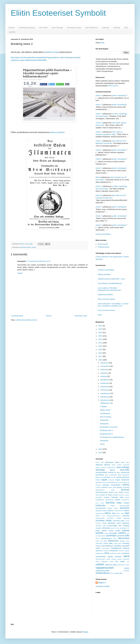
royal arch (118, 543)
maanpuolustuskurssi (113, 516)
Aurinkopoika (105, 413)
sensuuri (121, 551)
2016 (100, 360)
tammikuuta (105, 400)
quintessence (106, 538)
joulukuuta (105, 363)
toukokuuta (105, 387)
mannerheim (100, 518)
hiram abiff (112, 487)
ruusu (98, 546)
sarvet (98, 548)
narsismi (99, 526)
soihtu (119, 553)
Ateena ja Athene (57, 132)
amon (114, 465)
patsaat (126, 530)
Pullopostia (104, 424)
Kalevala (105, 28)
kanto (127, 497)
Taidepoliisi (104, 420)
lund (103, 516)
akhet (117, 462)
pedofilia (99, 533)
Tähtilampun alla (106, 403)
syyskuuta (105, 373)
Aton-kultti (43, 28)
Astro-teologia (57, 28)
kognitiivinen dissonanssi (105, 500)
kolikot (118, 500)
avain (107, 475)
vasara (127, 568)
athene (112, 470)
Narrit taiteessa (91, 28)
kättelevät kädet (101, 511)
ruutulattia (117, 546)
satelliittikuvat (116, 548)
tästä (102, 43)
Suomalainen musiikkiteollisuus (110, 283)
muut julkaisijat (109, 523)
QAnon (98, 538)
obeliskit (126, 526)
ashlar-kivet (111, 467)
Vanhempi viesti (81, 316)
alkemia (107, 465)
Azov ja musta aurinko (106, 310)
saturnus (99, 551)
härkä (113, 490)
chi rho (113, 477)
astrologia (100, 470)
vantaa (127, 565)
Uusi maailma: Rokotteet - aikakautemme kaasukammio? (110, 289)
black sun (99, 477)
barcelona (126, 475)
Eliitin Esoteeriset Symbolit (58, 13)
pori (128, 533)
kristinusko (101, 505)
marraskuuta (106, 366)
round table (108, 543)
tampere (118, 556)
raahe (115, 538)
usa (128, 562)
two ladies (120, 561)
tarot (126, 556)
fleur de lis (119, 482)
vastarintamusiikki (103, 571)
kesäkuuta (105, 383)
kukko (113, 506)
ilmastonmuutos (102, 492)
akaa (102, 462)
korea (102, 503)
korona (110, 502)
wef (121, 573)
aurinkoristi (125, 472)
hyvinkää (126, 487)
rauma (98, 541)
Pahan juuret (113, 86)
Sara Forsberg (105, 417)
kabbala (107, 497)
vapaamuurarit (105, 568)
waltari (117, 573)
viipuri (112, 573)
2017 (100, 356)
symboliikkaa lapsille (104, 556)
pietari (106, 533)
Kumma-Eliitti (125, 506)
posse (104, 536)
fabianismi (125, 480)
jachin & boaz (106, 495)
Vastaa (20, 273)
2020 (100, 346)
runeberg (126, 543)
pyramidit (121, 536)
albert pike (125, 462)
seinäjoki (106, 551)
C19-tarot (107, 477)
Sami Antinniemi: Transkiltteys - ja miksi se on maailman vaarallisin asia (113, 305)
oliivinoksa (106, 528)
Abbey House (105, 410)
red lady (104, 541)
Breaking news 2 (106, 434)
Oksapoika (104, 441)
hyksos (119, 487)
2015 (100, 449)
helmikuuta (105, 397)
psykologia (111, 536)
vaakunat (108, 565)
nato (104, 526)
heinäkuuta (105, 380)
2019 (100, 349)
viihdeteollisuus (103, 573)
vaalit (115, 565)
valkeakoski (121, 565)
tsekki (97, 562)
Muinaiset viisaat (74, 28)
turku (111, 561)
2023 (100, 336)
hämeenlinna (100, 490)
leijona (108, 513)
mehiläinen (110, 518)
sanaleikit (126, 546)
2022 (100, 339)
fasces (105, 482)
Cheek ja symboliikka (106, 270)
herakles (98, 487)
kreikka (126, 503)
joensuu (121, 495)
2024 (100, 315)
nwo (120, 526)
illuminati (23, 247)
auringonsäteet (101, 472)
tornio (120, 559)
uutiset (34, 247)
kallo (122, 497)
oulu (118, 528)
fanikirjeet (99, 482)
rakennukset (124, 538)
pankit (118, 531)
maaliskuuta (105, 393)
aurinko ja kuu (114, 472)
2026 (100, 326)
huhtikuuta (105, 390)
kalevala (115, 497)
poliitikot (122, 533)
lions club (120, 513)
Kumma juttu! (103, 244)
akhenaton (109, 462)
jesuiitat (115, 495)
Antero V (99, 95)
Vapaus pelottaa (104, 274)
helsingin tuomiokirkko (111, 485)
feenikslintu (111, 482)
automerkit (100, 475)
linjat (114, 513)
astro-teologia (123, 467)
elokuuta (104, 376)
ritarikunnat (113, 541)
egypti (104, 480)
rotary (127, 541)
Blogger (85, 632)
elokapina (111, 480)
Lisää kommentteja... (104, 234)
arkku (98, 467)
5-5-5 (97, 462)
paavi (98, 531)
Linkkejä (117, 28)
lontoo (98, 516)
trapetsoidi (126, 559)
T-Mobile (103, 407)
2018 (100, 353)
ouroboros (123, 528)
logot (127, 513)
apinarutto (126, 465)
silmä (106, 553)
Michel (98, 177)
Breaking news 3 (106, 430)
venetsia (126, 571)
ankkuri (119, 465)
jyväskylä (99, 497)
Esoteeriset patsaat (27, 28)
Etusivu (12, 28)
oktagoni (99, 528)
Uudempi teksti (17, 316)
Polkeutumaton (104, 247)
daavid (119, 477)
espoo (118, 480)
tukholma (104, 561)
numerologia (112, 526)
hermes (105, 487)
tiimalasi (114, 559)
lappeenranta (100, 513)
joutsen (127, 495)
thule (108, 559)
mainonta (126, 516)
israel (121, 492)
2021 (100, 343)
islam (116, 492)
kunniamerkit (101, 508)
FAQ (126, 28)
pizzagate (113, 533)
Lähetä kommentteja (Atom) (26, 320)
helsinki (126, 485)
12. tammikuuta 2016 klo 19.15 (38, 261)
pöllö (29, 247)
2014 (100, 453)
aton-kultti (125, 470)
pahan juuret (108, 531)
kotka (119, 503)
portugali (98, 536)
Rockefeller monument (109, 427)
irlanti (111, 492)
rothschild (99, 543)
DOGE (98, 480)
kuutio (116, 508)
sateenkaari (106, 548)
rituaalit (122, 541)
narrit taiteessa (123, 523)
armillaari (103, 468)
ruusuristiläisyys (107, 546)
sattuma (126, 548)
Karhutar (99, 195)
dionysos (126, 477)
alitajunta (99, 465)
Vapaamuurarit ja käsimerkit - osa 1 (111, 279)
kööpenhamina (119, 511)
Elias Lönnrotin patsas (106, 299)
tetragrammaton (100, 559)
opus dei (113, 528)
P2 (128, 528)
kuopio (110, 508)
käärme (110, 511)
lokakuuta (104, 369)
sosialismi (125, 553)
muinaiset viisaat (104, 520)
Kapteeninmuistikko (105, 295)
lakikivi (127, 511)
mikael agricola (123, 518)
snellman (113, 553)
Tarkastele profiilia (103, 586)
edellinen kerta (51, 52)
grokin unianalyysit (119, 95)
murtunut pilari (119, 521)
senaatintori (114, 551)
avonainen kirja (115, 475)
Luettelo (12, 32)
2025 (100, 329)
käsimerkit (125, 508)
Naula (102, 444)
